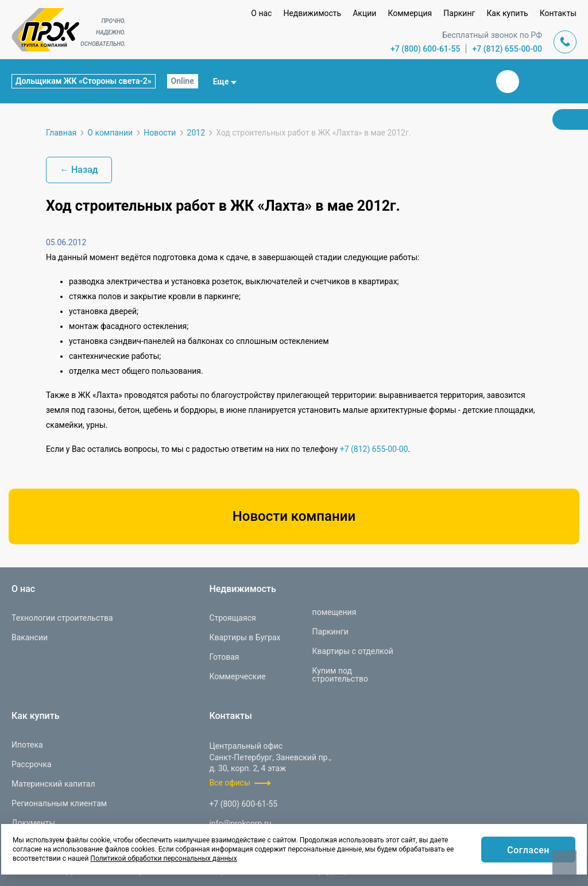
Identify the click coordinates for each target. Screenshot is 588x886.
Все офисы (229, 783)
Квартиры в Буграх (245, 637)
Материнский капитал (53, 784)
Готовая (224, 657)
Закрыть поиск (471, 81)
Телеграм (535, 82)
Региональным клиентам (59, 803)
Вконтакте (508, 82)
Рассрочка (32, 764)
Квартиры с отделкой (353, 651)
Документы (33, 823)
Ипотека (27, 745)
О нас (261, 13)
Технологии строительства (62, 618)
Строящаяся (232, 618)
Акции (364, 13)
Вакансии (30, 637)
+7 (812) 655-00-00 (507, 49)
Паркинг (459, 13)
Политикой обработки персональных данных (163, 858)
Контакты (558, 13)
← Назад (79, 170)
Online (183, 81)
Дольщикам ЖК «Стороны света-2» (84, 81)
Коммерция (410, 13)
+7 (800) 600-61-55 (425, 49)
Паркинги (330, 632)
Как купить (507, 13)
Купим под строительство (340, 675)
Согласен (528, 850)
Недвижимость (312, 13)
